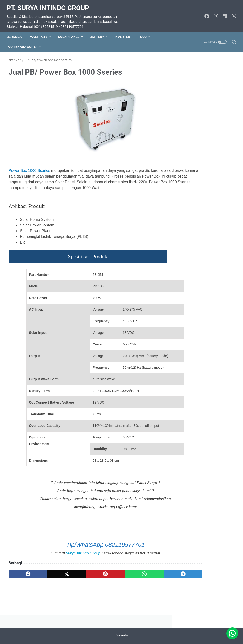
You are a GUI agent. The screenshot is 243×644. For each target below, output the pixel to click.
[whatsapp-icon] (232, 14)
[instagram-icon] (214, 14)
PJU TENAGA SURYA (24, 42)
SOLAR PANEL (71, 32)
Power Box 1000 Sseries (29, 168)
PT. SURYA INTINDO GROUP (50, 5)
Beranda (16, 32)
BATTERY (99, 32)
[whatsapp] (114, 577)
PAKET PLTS (40, 32)
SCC (145, 32)
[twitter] (54, 577)
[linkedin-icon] (223, 14)
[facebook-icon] (205, 14)
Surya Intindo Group (62, 556)
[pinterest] (84, 577)
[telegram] (144, 577)
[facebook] (24, 577)
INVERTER (124, 32)
